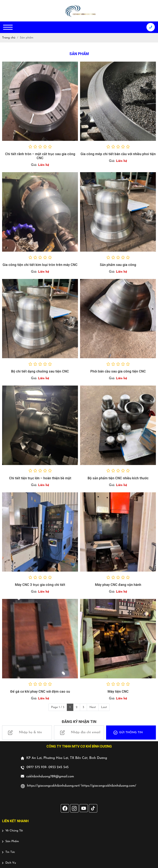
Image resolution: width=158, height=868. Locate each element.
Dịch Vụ (9, 863)
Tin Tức (9, 852)
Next (93, 707)
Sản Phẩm (11, 841)
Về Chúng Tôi (13, 831)
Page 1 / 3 (58, 707)
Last (104, 707)
